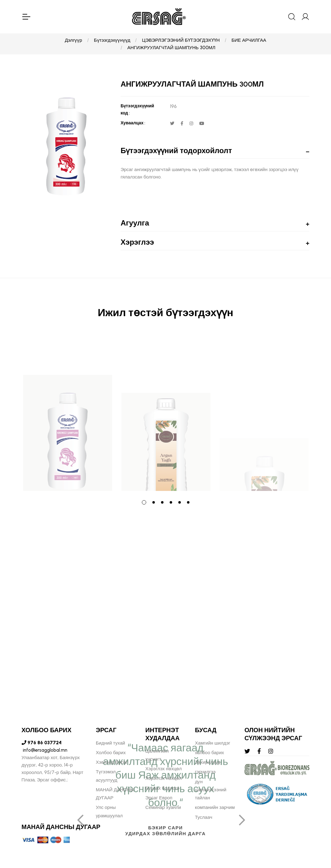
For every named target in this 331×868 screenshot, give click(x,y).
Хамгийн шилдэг (213, 743)
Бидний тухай (110, 743)
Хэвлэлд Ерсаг (112, 762)
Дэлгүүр (74, 40)
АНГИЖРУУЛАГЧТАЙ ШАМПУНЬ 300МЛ (171, 48)
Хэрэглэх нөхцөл (163, 769)
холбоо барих (210, 753)
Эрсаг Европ (159, 798)
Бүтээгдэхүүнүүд (112, 40)
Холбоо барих (111, 753)
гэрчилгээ (205, 772)
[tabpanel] (68, 413)
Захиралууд (208, 762)
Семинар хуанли (163, 807)
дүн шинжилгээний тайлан (211, 790)
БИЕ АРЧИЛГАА (249, 40)
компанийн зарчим (215, 807)
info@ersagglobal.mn (45, 750)
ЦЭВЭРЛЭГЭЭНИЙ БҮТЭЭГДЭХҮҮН (181, 40)
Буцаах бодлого (162, 788)
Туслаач (204, 817)
